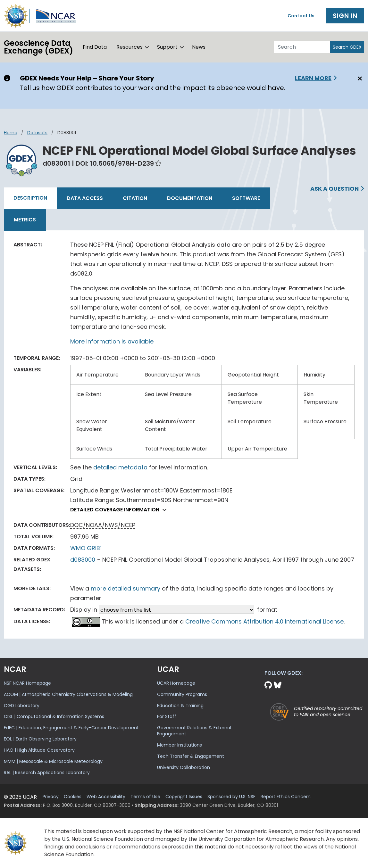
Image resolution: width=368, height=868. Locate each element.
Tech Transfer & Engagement (191, 756)
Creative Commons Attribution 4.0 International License (264, 621)
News (199, 47)
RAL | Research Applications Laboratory (47, 773)
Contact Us (301, 16)
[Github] (269, 685)
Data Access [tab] (85, 198)
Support (167, 47)
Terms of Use (145, 797)
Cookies (73, 797)
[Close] (359, 79)
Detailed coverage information (120, 510)
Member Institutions (180, 745)
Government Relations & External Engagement (194, 731)
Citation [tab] (135, 198)
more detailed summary (125, 588)
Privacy (51, 797)
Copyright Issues (184, 797)
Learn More (313, 78)
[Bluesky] (278, 685)
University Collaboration (184, 767)
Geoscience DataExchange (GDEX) (38, 47)
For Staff (167, 716)
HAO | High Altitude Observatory (39, 750)
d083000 (83, 560)
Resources (130, 47)
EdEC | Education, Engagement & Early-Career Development (71, 728)
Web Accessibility (106, 797)
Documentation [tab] (190, 198)
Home (11, 133)
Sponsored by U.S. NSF (231, 797)
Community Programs (182, 694)
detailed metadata (120, 467)
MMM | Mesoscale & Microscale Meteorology (53, 761)
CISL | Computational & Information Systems (54, 716)
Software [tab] (246, 198)
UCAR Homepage (176, 683)
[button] (147, 47)
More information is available (112, 341)
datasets (37, 133)
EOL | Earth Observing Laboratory (40, 739)
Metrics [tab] (25, 220)
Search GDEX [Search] (347, 47)
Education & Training (180, 706)
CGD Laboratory (22, 706)
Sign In (345, 16)
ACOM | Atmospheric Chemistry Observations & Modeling (68, 694)
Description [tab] (30, 198)
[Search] (302, 47)
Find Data (95, 47)
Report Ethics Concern (286, 797)
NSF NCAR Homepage (27, 683)
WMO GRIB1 (86, 548)
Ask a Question (335, 189)
